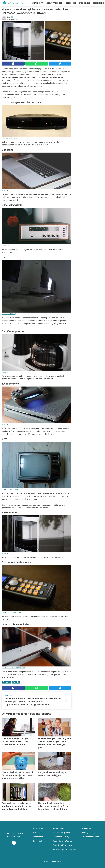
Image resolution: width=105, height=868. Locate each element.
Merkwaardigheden (54, 3)
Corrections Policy (61, 837)
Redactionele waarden (63, 841)
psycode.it (38, 841)
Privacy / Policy (88, 833)
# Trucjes (6, 682)
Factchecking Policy (62, 833)
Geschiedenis (99, 3)
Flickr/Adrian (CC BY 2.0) (9, 314)
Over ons (37, 833)
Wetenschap (38, 3)
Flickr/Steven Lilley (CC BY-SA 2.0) (11, 613)
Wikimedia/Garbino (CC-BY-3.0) (11, 138)
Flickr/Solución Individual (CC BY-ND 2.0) (14, 668)
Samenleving (85, 3)
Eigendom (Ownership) (63, 845)
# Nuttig (16, 682)
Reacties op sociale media (65, 849)
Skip (12, 17)
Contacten (38, 837)
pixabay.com (6, 190)
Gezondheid (71, 3)
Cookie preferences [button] (90, 837)
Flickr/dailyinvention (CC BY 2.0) (11, 489)
